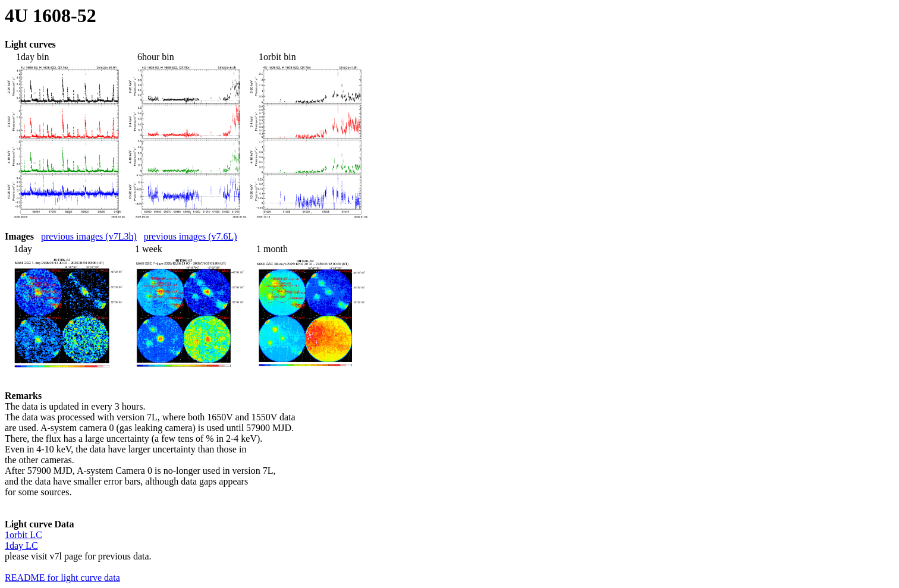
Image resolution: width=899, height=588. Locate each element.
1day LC (21, 545)
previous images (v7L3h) (89, 236)
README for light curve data (62, 578)
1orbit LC (23, 535)
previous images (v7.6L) (191, 236)
